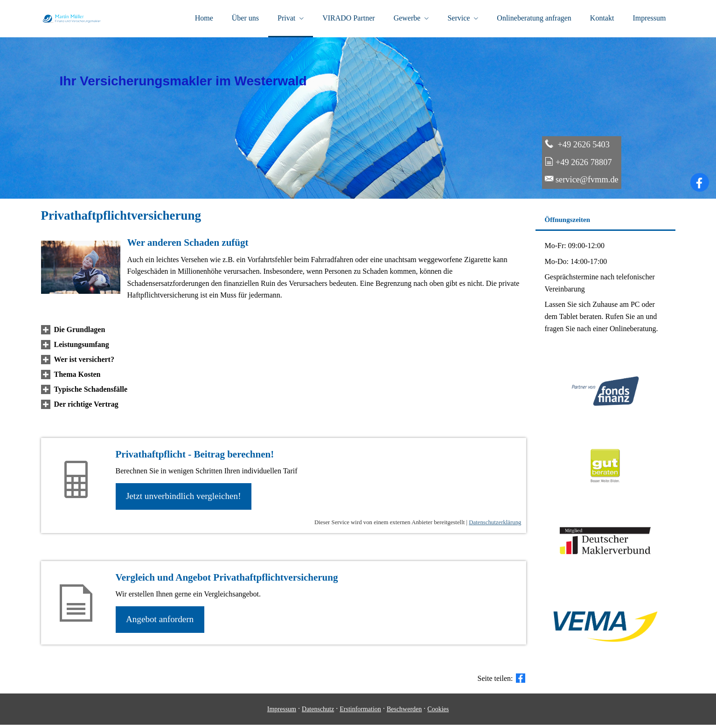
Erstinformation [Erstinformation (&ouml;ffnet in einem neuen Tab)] (360, 713)
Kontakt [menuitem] (602, 18)
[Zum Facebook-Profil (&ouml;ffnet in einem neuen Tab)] (700, 184)
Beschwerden (404, 713)
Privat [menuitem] (286, 18)
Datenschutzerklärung (495, 525)
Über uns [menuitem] (245, 18)
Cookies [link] (438, 713)
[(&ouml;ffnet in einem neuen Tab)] (605, 494)
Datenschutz (318, 713)
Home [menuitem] (204, 18)
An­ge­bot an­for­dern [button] (161, 622)
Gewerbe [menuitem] (407, 18)
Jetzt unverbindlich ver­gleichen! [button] (184, 498)
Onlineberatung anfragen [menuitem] (534, 18)
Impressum (282, 713)
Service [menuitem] (459, 18)
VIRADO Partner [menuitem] (348, 18)
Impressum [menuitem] (649, 18)
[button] (80, 331)
